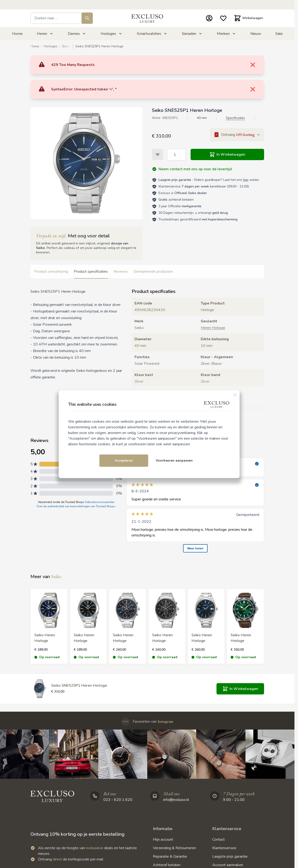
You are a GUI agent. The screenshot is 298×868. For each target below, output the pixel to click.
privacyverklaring (182, 433)
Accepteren (124, 460)
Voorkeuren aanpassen (174, 460)
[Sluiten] (235, 395)
